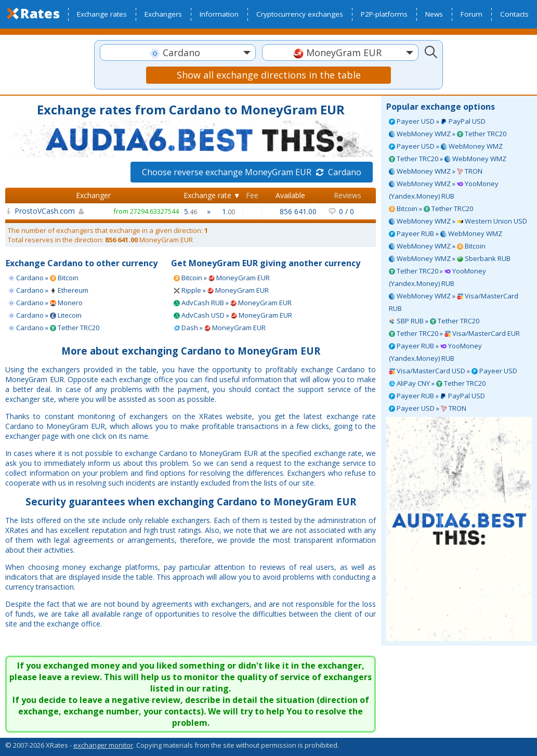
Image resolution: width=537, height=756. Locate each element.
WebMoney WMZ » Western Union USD (458, 221)
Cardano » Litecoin (45, 315)
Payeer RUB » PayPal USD (437, 396)
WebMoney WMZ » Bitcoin (437, 246)
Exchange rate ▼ (212, 195)
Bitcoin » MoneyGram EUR (222, 278)
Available (290, 195)
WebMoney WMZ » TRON (436, 171)
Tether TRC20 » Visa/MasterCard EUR (454, 333)
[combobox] (178, 53)
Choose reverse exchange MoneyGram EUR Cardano (252, 172)
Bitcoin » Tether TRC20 (431, 208)
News (434, 14)
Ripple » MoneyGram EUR (221, 290)
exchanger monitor (103, 745)
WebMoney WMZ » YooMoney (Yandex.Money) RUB (444, 190)
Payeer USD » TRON (428, 408)
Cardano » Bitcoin (43, 278)
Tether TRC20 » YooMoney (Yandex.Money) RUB (437, 277)
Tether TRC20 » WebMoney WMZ (448, 159)
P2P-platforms (384, 14)
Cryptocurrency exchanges (300, 14)
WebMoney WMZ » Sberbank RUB (450, 258)
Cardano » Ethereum (48, 290)
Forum (471, 14)
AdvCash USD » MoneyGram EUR (233, 315)
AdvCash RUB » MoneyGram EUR (233, 303)
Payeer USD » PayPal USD (437, 121)
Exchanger (93, 195)
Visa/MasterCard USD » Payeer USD (453, 371)
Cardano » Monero (45, 303)
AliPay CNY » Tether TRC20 (437, 383)
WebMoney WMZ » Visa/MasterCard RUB (454, 302)
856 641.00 (298, 211)
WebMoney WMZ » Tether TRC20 (448, 134)
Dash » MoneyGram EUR (220, 328)
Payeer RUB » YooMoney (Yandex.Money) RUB (435, 352)
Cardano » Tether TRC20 (54, 328)
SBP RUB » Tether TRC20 (434, 321)
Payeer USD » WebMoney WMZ (446, 146)
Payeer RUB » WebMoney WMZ (446, 233)
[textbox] (178, 53)
